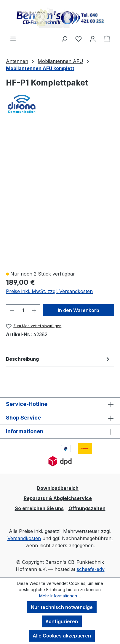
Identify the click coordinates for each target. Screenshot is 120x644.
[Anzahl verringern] (12, 310)
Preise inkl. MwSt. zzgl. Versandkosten (49, 291)
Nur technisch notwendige (62, 607)
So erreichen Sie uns (39, 508)
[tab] (59, 359)
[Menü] (13, 39)
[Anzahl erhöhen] (34, 310)
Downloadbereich (58, 488)
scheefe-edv (91, 569)
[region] (60, 196)
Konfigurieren (62, 621)
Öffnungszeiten (87, 508)
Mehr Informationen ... (60, 596)
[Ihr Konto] (93, 39)
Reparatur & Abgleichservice (58, 498)
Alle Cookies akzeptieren (62, 636)
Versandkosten (24, 538)
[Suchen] (64, 39)
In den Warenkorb (79, 310)
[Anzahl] (23, 310)
